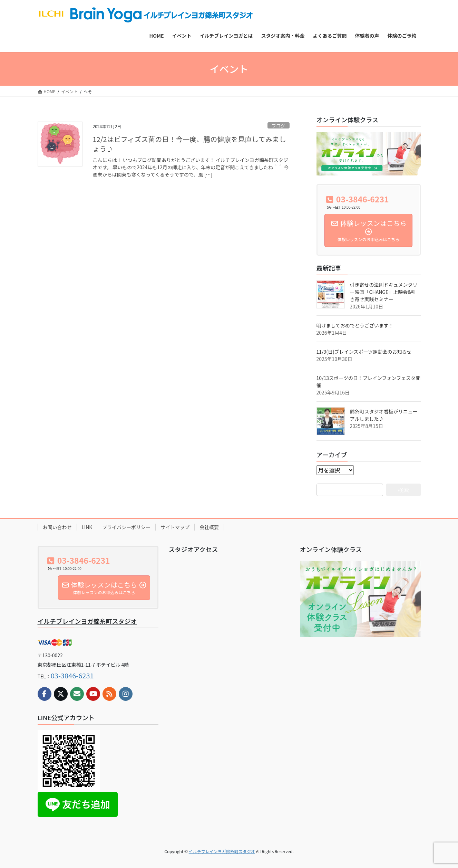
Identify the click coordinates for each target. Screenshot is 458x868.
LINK (87, 527)
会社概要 (209, 527)
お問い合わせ (57, 527)
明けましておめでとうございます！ (355, 325)
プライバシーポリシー (126, 527)
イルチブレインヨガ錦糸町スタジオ (87, 621)
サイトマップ (175, 527)
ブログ (278, 126)
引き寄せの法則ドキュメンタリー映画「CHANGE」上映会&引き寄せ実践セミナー (384, 292)
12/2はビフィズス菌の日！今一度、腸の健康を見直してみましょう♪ (189, 144)
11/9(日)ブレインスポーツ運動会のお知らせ (364, 352)
